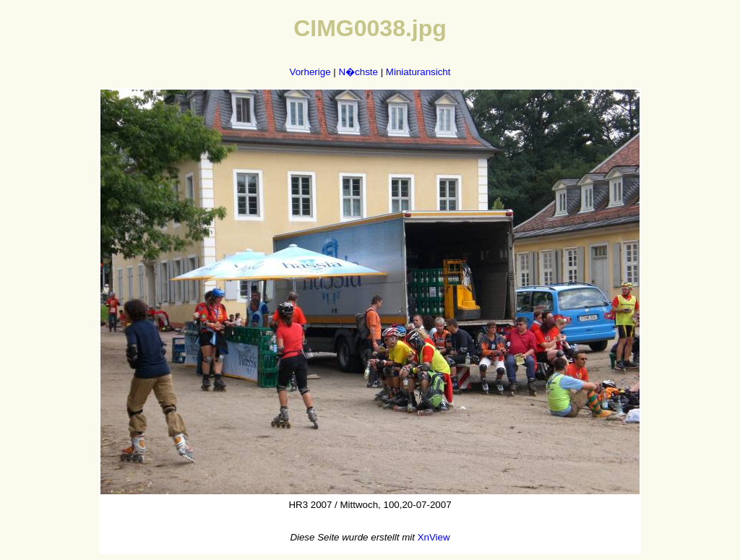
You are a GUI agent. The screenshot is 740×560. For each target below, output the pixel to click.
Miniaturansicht (418, 72)
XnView (434, 537)
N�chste (358, 72)
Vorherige (310, 72)
